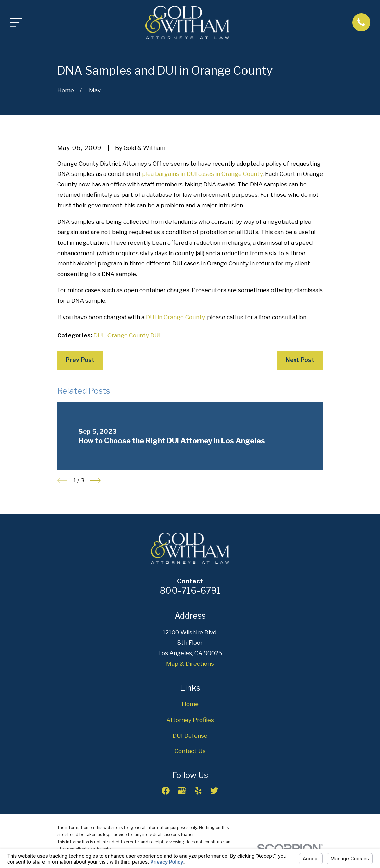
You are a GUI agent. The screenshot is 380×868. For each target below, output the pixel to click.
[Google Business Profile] (182, 791)
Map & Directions (190, 664)
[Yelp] (198, 791)
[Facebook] (166, 791)
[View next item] (95, 481)
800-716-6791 (190, 590)
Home (190, 704)
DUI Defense (190, 736)
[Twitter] (214, 791)
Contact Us (190, 751)
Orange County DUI (134, 335)
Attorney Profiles (190, 720)
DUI (99, 335)
